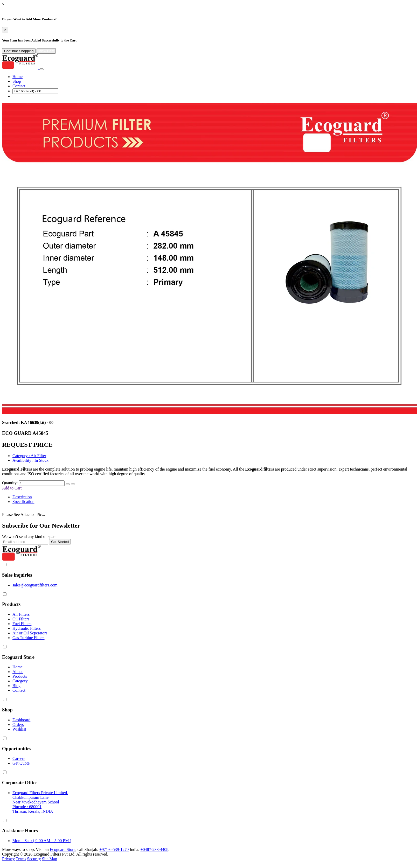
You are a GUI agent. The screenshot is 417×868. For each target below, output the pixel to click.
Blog (16, 686)
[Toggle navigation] (41, 69)
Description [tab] (22, 497)
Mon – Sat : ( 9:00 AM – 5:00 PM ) (42, 841)
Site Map (50, 859)
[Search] (35, 91)
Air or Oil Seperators (30, 633)
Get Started (60, 542)
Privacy (8, 859)
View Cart (46, 51)
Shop (17, 81)
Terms (21, 859)
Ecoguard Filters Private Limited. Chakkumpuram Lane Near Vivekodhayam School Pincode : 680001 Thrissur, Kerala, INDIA (40, 802)
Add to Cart (12, 488)
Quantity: (10, 483)
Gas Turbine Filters (29, 638)
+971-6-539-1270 (114, 849)
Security (34, 859)
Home (18, 77)
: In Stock (30, 460)
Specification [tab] (23, 502)
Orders (18, 724)
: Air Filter (29, 456)
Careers (19, 758)
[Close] (5, 30)
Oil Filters (21, 619)
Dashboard (21, 720)
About (18, 672)
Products (20, 676)
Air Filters (21, 614)
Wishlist (19, 729)
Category (20, 681)
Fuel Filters (22, 624)
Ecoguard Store (63, 849)
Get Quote (21, 763)
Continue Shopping (19, 51)
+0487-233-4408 (154, 849)
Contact (19, 86)
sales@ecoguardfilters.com (35, 585)
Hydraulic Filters (27, 628)
